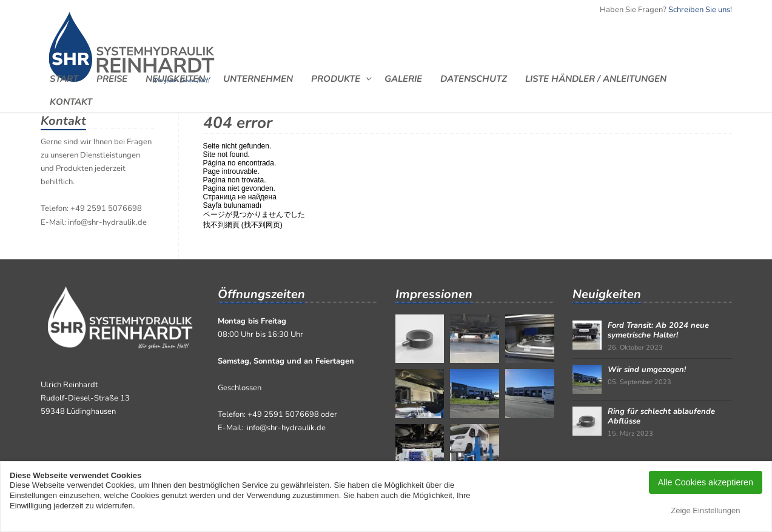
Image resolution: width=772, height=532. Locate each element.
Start (64, 78)
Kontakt (71, 101)
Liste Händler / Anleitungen (596, 78)
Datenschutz (474, 78)
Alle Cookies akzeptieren (706, 482)
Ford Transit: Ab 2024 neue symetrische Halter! (658, 330)
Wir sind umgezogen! (647, 370)
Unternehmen (258, 78)
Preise (112, 78)
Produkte (336, 78)
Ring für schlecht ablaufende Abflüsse (661, 416)
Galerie (403, 78)
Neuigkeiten (175, 78)
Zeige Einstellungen (705, 510)
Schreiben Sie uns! (700, 10)
